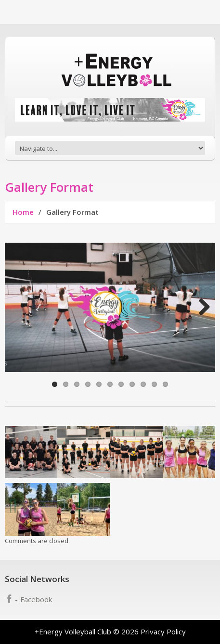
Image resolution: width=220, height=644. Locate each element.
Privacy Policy (163, 632)
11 (165, 384)
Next (201, 308)
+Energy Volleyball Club (73, 632)
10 (154, 384)
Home (23, 212)
